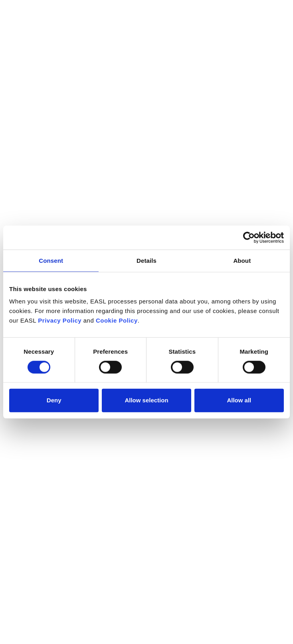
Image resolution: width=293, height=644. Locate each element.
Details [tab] (146, 260)
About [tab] (242, 260)
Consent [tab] (51, 260)
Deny (54, 400)
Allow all (239, 400)
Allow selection (146, 400)
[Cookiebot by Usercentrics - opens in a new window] (249, 237)
